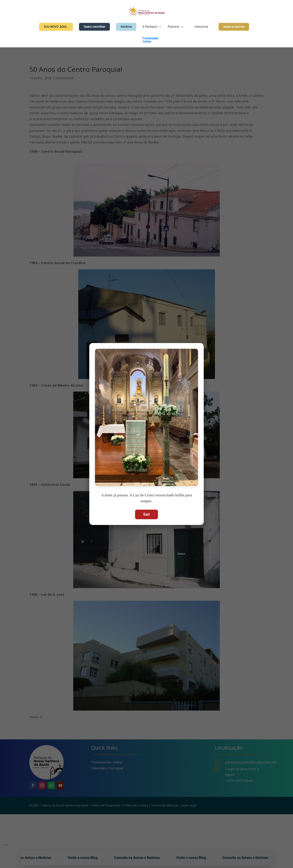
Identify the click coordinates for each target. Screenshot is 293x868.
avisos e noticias (234, 27)
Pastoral (173, 27)
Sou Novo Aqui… (56, 27)
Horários (126, 27)
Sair (146, 514)
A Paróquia (150, 27)
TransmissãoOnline (150, 40)
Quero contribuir (94, 27)
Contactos (201, 27)
